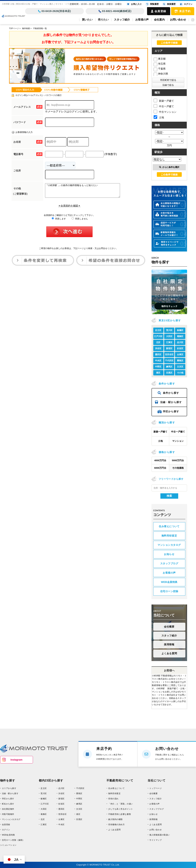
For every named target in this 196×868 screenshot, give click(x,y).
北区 (158, 342)
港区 (158, 373)
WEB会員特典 (169, 582)
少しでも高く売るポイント (121, 809)
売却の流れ (113, 799)
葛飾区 (180, 336)
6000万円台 (160, 468)
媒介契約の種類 (115, 819)
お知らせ (169, 554)
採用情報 (169, 644)
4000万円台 (160, 460)
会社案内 (159, 20)
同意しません (80, 221)
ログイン (6, 830)
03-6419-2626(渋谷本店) (55, 11)
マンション (178, 441)
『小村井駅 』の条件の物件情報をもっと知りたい (87, 192)
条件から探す (168, 393)
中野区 (158, 367)
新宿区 (169, 348)
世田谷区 (169, 355)
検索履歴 (169, 4)
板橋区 (180, 330)
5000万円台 (178, 460)
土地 (159, 117)
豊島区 (180, 361)
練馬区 (169, 367)
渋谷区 (158, 348)
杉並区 (180, 348)
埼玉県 (160, 64)
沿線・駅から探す (168, 402)
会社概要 (169, 627)
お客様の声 (142, 20)
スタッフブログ (169, 563)
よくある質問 (169, 653)
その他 (180, 373)
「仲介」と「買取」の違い (121, 804)
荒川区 (169, 330)
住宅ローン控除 (169, 591)
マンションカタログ (169, 545)
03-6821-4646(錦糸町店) (115, 11)
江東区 (169, 342)
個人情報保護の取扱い (160, 835)
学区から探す (168, 411)
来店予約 (183, 11)
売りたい (103, 20)
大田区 (169, 336)
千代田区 (169, 361)
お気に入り (134, 4)
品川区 (180, 342)
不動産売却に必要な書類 (120, 814)
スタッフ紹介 (122, 20)
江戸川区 (158, 336)
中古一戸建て (164, 106)
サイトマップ (156, 840)
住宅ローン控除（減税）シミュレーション (12, 842)
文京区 (180, 367)
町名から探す (8, 804)
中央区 (158, 361)
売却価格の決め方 (116, 824)
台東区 (180, 355)
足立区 (158, 330)
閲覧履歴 (152, 4)
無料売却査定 (169, 536)
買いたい (87, 20)
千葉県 (160, 69)
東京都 (160, 59)
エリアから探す (9, 788)
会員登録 (159, 11)
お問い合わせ (178, 20)
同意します (59, 221)
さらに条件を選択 (169, 167)
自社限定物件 (8, 809)
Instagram (16, 760)
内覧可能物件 (8, 814)
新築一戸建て (164, 100)
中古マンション (165, 112)
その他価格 (178, 468)
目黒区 (169, 373)
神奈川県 (161, 74)
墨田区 (158, 355)
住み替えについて (169, 526)
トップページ (156, 788)
